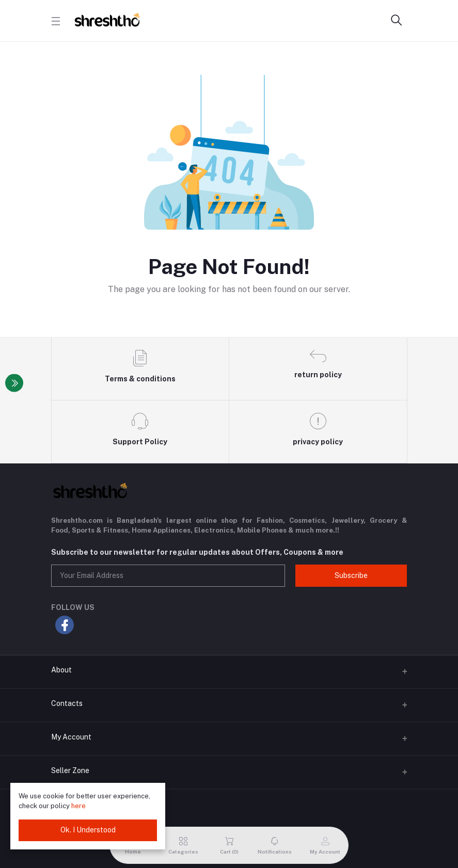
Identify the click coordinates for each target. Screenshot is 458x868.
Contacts (67, 703)
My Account (71, 737)
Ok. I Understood (88, 830)
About (61, 670)
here (78, 806)
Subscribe (351, 575)
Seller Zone (70, 770)
